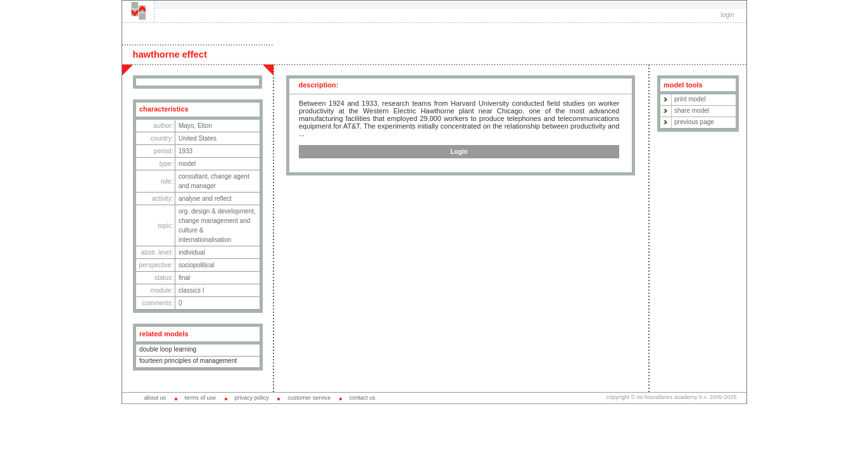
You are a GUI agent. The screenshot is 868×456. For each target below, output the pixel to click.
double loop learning (168, 349)
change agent (230, 176)
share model (692, 111)
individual (192, 252)
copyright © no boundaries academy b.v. (657, 397)
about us (155, 398)
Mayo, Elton (195, 126)
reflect (223, 199)
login (727, 15)
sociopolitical (197, 265)
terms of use (200, 398)
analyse (189, 199)
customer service (309, 398)
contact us (362, 398)
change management (208, 221)
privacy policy (252, 398)
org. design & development (216, 211)
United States (198, 138)
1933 (186, 151)
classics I (192, 290)
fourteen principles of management (188, 361)
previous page (694, 122)
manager (203, 186)
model (187, 164)
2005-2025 (723, 397)
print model (690, 99)
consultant (193, 176)
